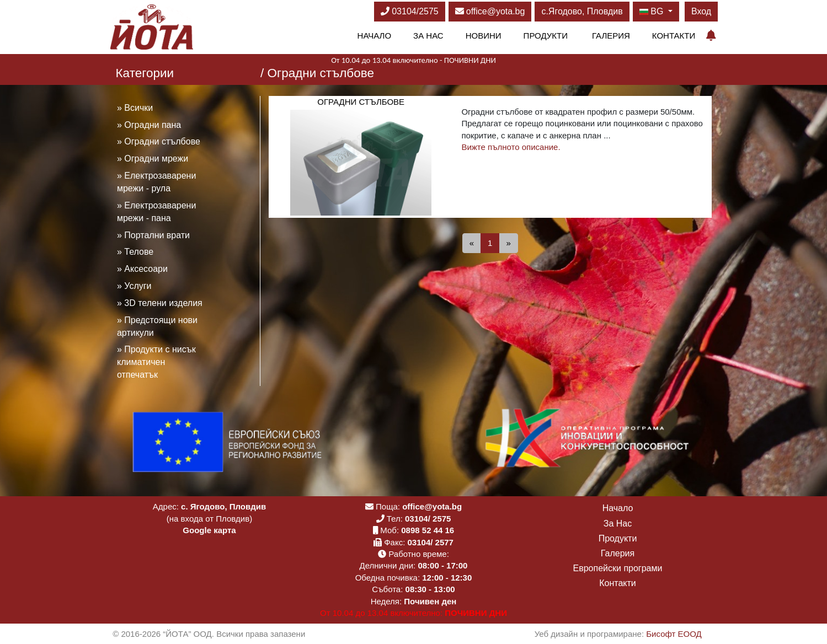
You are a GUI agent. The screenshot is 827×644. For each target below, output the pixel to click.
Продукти (546, 36)
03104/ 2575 (428, 519)
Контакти (674, 36)
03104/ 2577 (431, 542)
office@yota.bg (490, 11)
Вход (701, 11)
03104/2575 (410, 11)
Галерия (611, 36)
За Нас (428, 36)
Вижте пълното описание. (511, 147)
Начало (375, 36)
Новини (484, 36)
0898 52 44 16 (428, 530)
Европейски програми (618, 568)
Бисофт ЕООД (674, 634)
